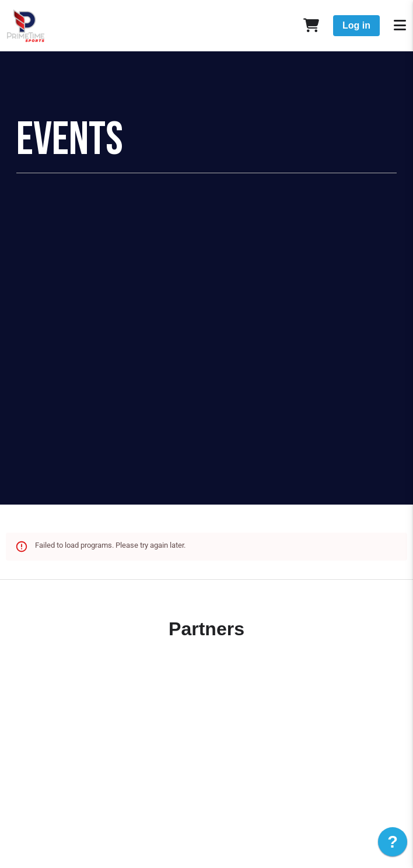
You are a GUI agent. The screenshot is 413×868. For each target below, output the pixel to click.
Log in (356, 25)
